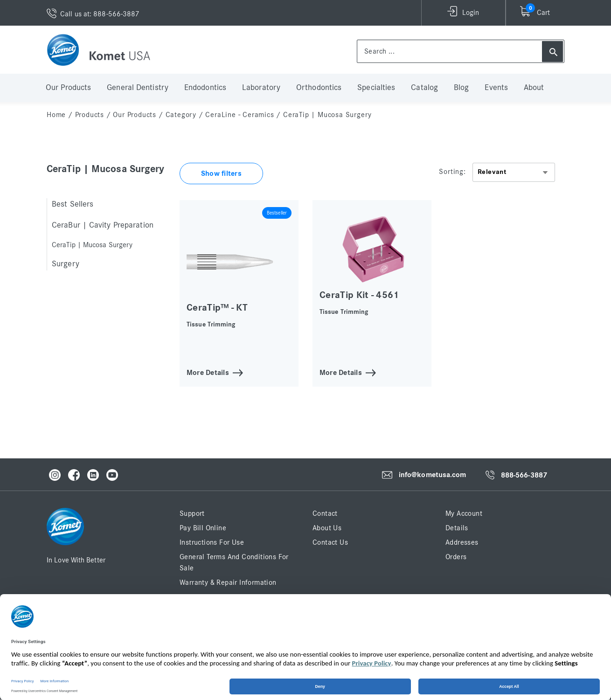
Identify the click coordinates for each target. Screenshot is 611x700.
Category (181, 115)
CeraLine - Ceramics (240, 115)
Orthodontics (319, 88)
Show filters (221, 173)
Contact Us (330, 542)
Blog (461, 88)
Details (457, 528)
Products (90, 115)
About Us (327, 528)
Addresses (462, 542)
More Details (208, 372)
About (534, 88)
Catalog (424, 88)
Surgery (66, 264)
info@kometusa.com (433, 475)
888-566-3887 (524, 475)
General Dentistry (138, 88)
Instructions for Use (212, 542)
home (56, 115)
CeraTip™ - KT (217, 308)
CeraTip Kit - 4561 (359, 295)
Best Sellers (73, 204)
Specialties (376, 88)
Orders (456, 557)
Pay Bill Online (203, 528)
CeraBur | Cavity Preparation (103, 225)
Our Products (68, 88)
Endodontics (205, 88)
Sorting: (452, 172)
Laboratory (261, 88)
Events (496, 88)
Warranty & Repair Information (228, 582)
